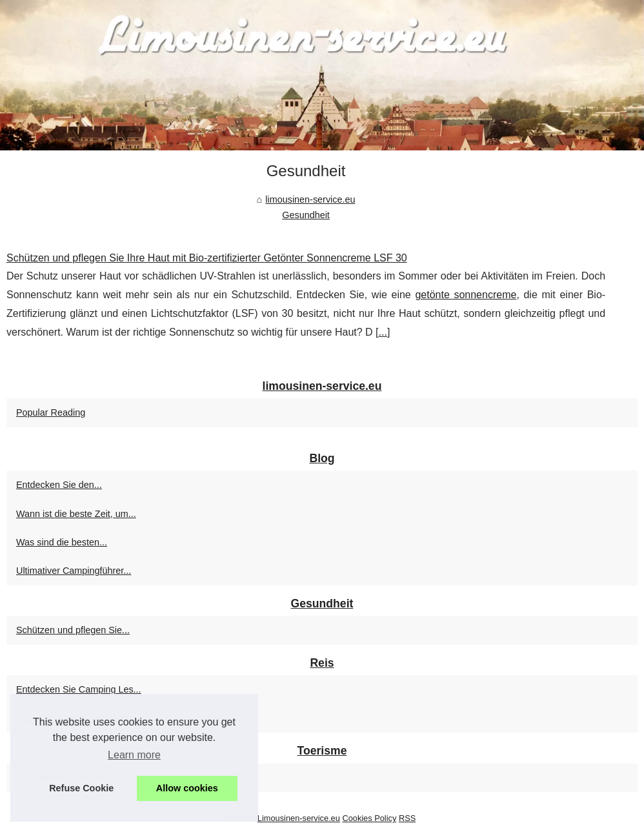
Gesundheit (306, 215)
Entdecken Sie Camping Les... (79, 689)
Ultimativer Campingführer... (74, 571)
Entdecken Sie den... (59, 485)
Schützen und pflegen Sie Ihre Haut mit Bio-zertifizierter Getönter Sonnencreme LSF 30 (207, 258)
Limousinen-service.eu (299, 818)
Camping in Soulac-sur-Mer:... (78, 718)
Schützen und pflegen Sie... (73, 630)
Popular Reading (51, 412)
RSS (407, 818)
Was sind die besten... (62, 542)
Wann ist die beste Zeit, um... (76, 514)
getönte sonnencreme (466, 295)
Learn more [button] (134, 755)
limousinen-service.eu (310, 199)
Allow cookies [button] (187, 788)
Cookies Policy (369, 818)
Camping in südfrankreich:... (74, 778)
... (383, 332)
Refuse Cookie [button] (81, 788)
